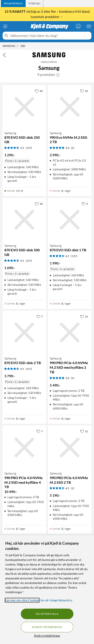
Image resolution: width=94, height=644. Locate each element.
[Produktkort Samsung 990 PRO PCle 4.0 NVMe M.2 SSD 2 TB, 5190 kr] (70, 447)
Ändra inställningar (47, 636)
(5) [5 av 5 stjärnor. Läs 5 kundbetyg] (73, 378)
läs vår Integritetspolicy (56, 600)
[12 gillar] (84, 431)
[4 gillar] (85, 204)
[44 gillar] (39, 91)
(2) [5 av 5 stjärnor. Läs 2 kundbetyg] (73, 148)
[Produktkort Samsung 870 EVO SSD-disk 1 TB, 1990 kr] (70, 220)
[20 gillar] (39, 204)
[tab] (13, 4)
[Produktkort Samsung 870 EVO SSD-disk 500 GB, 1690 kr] (24, 220)
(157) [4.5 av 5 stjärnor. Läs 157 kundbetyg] (29, 148)
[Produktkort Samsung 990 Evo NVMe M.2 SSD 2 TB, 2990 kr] (70, 107)
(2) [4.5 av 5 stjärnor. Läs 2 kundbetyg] (73, 488)
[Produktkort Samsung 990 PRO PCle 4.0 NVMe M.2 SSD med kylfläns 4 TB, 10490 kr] (24, 447)
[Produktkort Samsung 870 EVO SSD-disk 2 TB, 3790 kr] (24, 333)
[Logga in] (78, 26)
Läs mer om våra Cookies (22, 600)
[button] (58, 75)
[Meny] (5, 26)
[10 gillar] (84, 91)
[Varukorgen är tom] (89, 26)
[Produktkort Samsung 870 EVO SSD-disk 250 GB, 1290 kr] (24, 107)
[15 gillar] (84, 316)
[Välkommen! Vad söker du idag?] (50, 36)
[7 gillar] (40, 316)
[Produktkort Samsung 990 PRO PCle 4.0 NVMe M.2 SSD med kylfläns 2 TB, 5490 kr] (70, 333)
